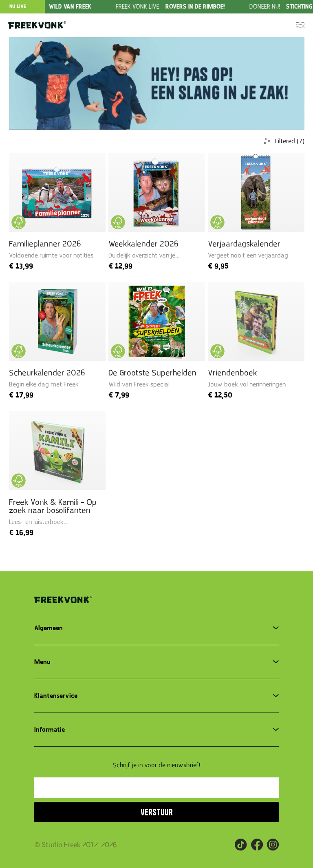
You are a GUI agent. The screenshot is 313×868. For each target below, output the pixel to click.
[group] (192, 7)
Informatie (50, 730)
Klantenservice (56, 696)
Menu (42, 662)
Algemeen (48, 628)
